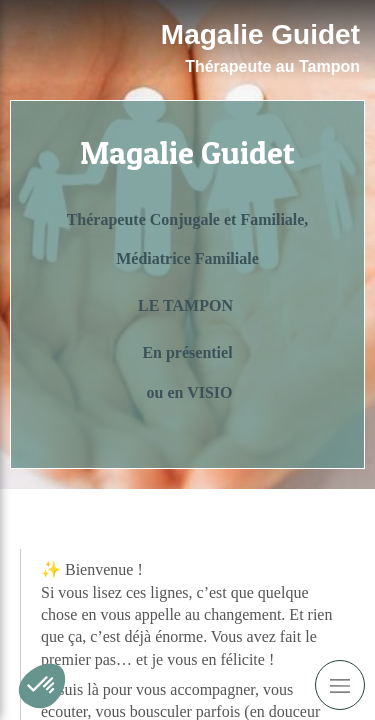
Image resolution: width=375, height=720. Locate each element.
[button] (42, 686)
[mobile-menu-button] (340, 685)
